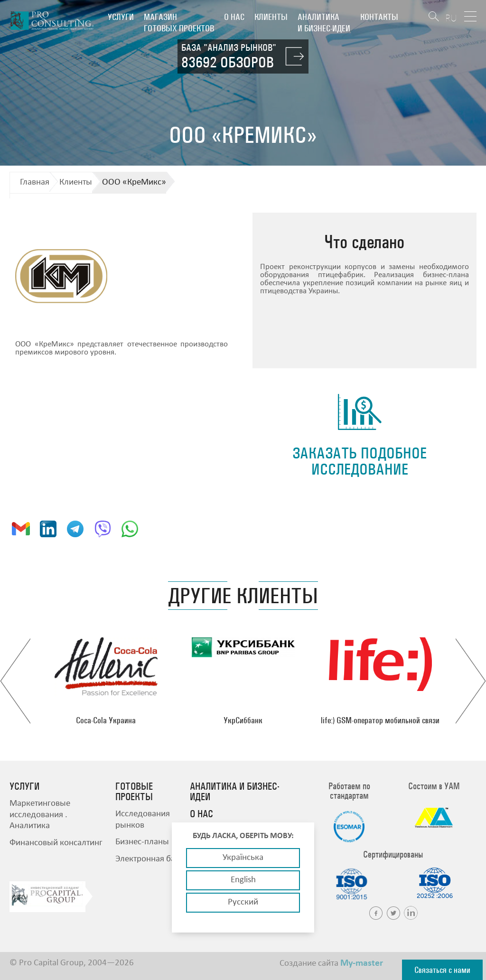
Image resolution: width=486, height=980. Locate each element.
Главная (35, 182)
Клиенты (271, 17)
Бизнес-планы (142, 842)
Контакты (379, 17)
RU (451, 18)
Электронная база (149, 859)
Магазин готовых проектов (179, 23)
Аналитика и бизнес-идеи (324, 23)
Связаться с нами (442, 970)
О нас (234, 17)
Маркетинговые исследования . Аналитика (40, 815)
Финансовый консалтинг (56, 843)
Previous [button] (15, 681)
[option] (106, 681)
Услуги (121, 17)
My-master (362, 963)
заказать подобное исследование (360, 461)
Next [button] (471, 681)
